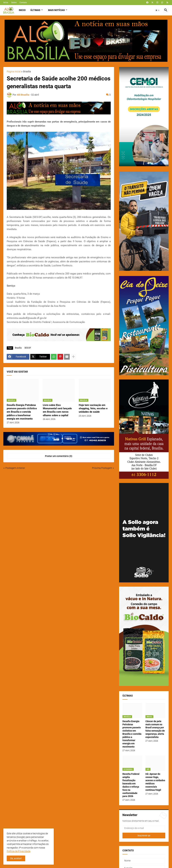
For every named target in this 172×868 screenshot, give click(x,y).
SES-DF (28, 348)
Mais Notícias (56, 10)
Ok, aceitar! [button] (16, 858)
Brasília (27, 72)
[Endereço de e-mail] (144, 828)
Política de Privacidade (18, 851)
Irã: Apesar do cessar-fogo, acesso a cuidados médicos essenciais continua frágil (155, 782)
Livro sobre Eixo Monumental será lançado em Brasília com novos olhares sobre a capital (57, 410)
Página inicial (14, 72)
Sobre (14, 3)
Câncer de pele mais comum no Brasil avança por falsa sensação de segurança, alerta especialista (155, 729)
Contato (23, 3)
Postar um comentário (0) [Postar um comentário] (59, 456)
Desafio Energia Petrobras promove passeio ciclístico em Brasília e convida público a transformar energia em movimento (22, 412)
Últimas (35, 10)
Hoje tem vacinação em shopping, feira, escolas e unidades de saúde (93, 409)
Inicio (22, 10)
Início (6, 3)
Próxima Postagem (102, 468)
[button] (158, 10)
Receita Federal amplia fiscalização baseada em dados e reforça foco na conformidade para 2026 (131, 785)
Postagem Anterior (15, 468)
